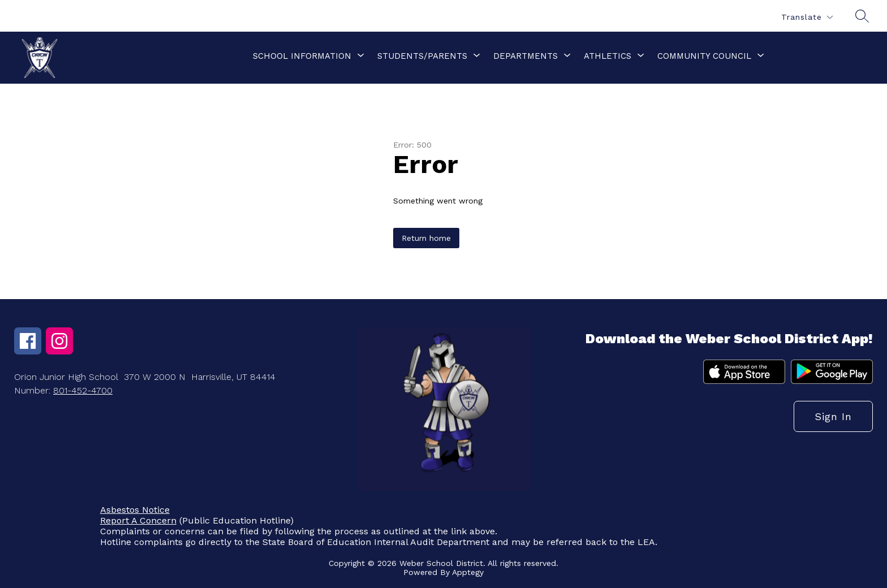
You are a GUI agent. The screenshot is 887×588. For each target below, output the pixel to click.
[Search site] (862, 16)
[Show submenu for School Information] (302, 56)
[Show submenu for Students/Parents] (422, 56)
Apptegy (468, 572)
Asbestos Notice (135, 510)
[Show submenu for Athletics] (608, 56)
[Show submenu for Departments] (526, 56)
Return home (426, 238)
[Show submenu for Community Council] (704, 56)
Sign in (833, 416)
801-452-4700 (83, 390)
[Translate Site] (807, 17)
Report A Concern (138, 520)
